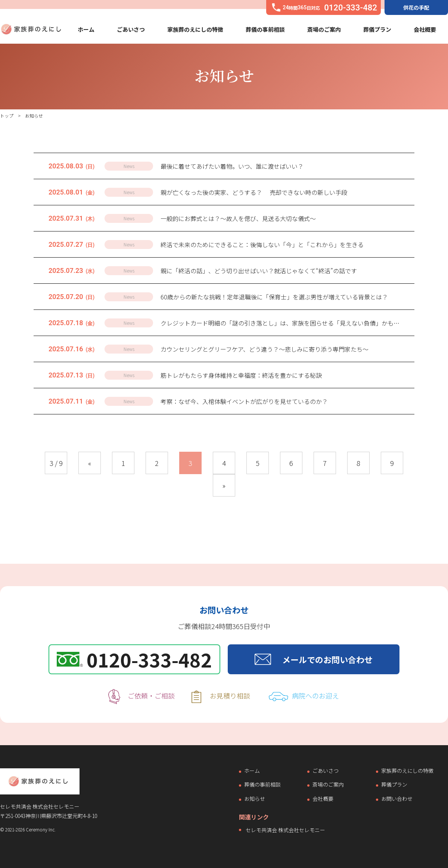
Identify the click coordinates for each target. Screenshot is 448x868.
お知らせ (255, 799)
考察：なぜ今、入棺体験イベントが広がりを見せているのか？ (244, 401)
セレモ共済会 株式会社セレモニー (285, 830)
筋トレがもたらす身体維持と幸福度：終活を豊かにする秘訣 (241, 375)
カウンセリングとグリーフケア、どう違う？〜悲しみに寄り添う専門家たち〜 (265, 349)
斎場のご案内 (324, 29)
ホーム (86, 29)
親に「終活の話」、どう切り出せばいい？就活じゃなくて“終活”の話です (259, 271)
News (129, 166)
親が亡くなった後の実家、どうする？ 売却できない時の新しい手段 (254, 192)
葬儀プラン (377, 29)
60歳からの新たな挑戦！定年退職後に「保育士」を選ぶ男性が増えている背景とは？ (274, 297)
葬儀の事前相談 (265, 29)
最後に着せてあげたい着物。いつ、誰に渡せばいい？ (232, 166)
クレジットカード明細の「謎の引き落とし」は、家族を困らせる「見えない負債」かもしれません (292, 323)
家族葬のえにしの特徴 (195, 29)
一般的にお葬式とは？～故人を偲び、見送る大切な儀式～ (238, 218)
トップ (7, 116)
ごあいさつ (131, 29)
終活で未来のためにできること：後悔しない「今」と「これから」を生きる (262, 245)
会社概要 (425, 29)
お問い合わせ (397, 799)
